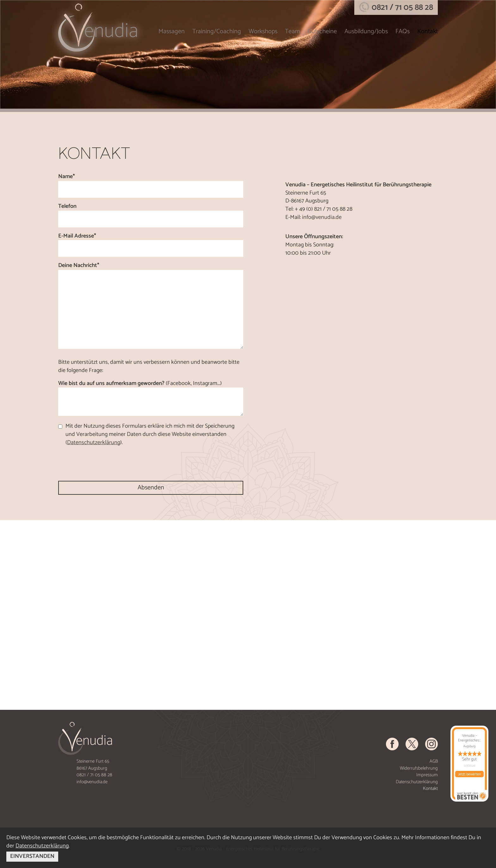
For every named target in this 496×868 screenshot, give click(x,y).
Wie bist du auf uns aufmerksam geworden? (140, 384)
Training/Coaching (217, 31)
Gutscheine (322, 31)
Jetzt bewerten (470, 774)
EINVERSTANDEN (32, 856)
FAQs (403, 31)
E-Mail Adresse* (77, 236)
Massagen (172, 31)
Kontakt (428, 31)
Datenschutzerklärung (417, 782)
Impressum (427, 775)
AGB (434, 761)
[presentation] (106, 464)
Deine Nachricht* (79, 266)
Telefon (67, 207)
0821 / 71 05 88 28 (402, 7)
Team (292, 31)
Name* (67, 177)
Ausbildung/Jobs (366, 31)
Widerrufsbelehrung (419, 768)
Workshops (263, 31)
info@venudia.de (322, 217)
